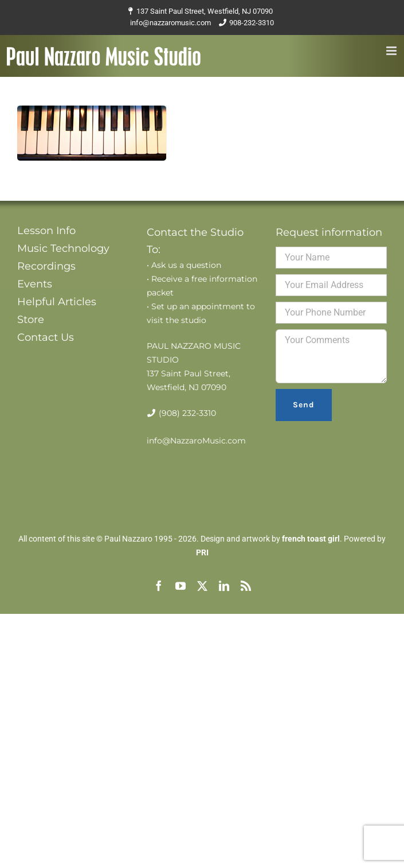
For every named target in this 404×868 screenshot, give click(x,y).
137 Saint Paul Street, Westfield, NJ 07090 (205, 11)
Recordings (46, 266)
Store (31, 320)
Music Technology (63, 248)
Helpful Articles (57, 302)
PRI (202, 552)
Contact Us (46, 337)
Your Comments (331, 356)
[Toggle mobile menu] (392, 51)
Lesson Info (46, 231)
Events (35, 284)
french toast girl (311, 539)
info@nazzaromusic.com (170, 23)
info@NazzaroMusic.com (196, 441)
